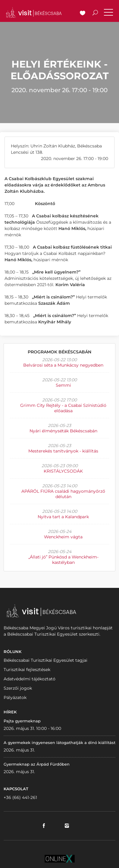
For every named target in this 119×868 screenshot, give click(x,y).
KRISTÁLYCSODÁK (63, 471)
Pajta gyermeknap (22, 721)
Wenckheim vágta (63, 537)
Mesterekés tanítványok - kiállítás (63, 451)
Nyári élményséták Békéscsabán (63, 431)
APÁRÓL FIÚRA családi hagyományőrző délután (63, 494)
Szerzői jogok (18, 688)
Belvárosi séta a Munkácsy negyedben (63, 365)
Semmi (63, 385)
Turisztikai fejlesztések (27, 670)
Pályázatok (15, 697)
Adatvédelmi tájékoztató (30, 679)
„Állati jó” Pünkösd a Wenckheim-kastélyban (63, 560)
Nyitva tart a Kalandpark (63, 517)
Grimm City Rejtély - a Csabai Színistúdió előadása (63, 408)
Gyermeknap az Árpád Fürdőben (37, 764)
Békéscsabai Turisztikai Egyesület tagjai (45, 660)
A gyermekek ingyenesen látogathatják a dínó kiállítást (59, 742)
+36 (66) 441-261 (20, 797)
